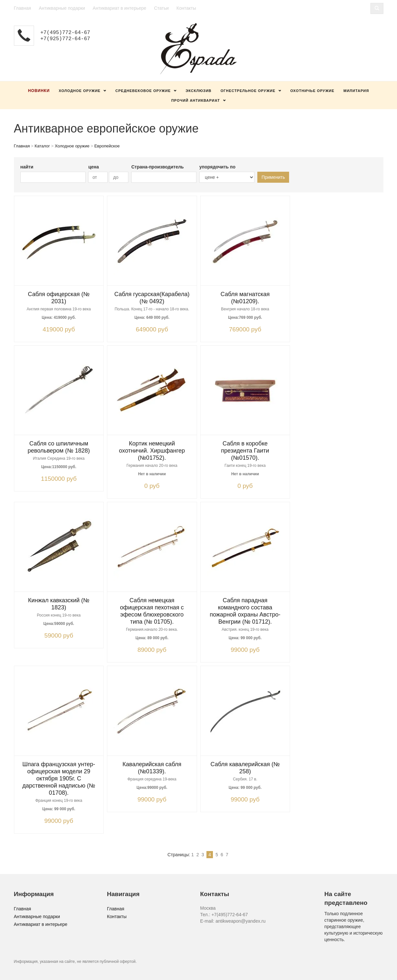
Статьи (161, 8)
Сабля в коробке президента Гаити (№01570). (245, 451)
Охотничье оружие (312, 91)
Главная (23, 8)
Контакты (186, 8)
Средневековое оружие (143, 91)
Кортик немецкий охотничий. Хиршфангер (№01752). (152, 451)
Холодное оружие (80, 91)
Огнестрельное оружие (248, 91)
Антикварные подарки (62, 8)
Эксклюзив (199, 91)
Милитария (356, 91)
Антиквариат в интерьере (119, 8)
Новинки (39, 91)
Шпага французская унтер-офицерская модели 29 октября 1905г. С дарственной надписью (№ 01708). (59, 778)
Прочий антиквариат (195, 100)
